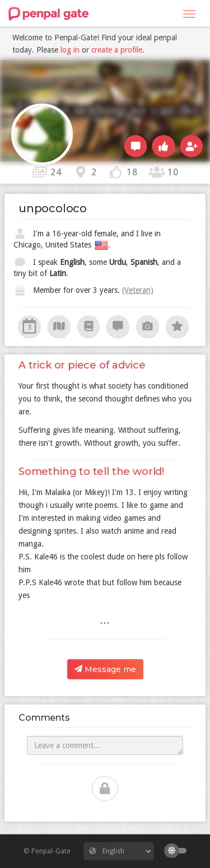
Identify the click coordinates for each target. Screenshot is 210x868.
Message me (105, 669)
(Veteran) (138, 290)
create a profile (117, 50)
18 (123, 172)
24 (47, 172)
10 (164, 172)
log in (70, 50)
